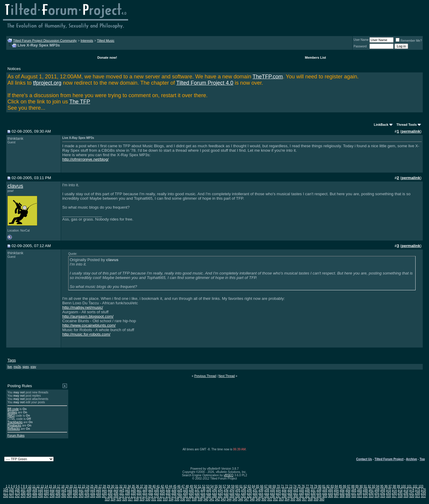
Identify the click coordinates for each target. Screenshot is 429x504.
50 (195, 486)
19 (67, 486)
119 (93, 490)
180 (23, 493)
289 (232, 496)
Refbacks (14, 429)
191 (87, 493)
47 (183, 486)
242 (383, 493)
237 (354, 493)
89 (357, 486)
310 (354, 496)
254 (29, 496)
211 (203, 493)
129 (151, 490)
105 (11, 490)
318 (400, 496)
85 (340, 486)
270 (122, 496)
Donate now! (107, 58)
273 (139, 496)
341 (212, 499)
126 (133, 490)
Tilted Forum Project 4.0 (205, 83)
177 (6, 493)
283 (197, 496)
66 (262, 486)
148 (261, 490)
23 (84, 486)
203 (157, 493)
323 (107, 499)
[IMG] (11, 416)
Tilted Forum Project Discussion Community (45, 41)
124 (122, 490)
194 (104, 493)
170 (389, 490)
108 (29, 490)
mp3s (17, 367)
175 (418, 490)
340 (206, 499)
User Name (361, 40)
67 (266, 486)
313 (371, 496)
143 (232, 490)
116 (75, 490)
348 (252, 499)
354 (287, 499)
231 (319, 493)
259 (58, 496)
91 (365, 486)
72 (286, 486)
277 (162, 496)
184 (46, 493)
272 (133, 496)
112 (52, 490)
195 (110, 493)
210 (197, 493)
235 (342, 493)
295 (267, 496)
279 (174, 496)
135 (185, 490)
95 (382, 486)
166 (365, 490)
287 (220, 496)
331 (154, 499)
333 (165, 499)
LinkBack (381, 125)
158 (319, 490)
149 (267, 490)
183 (41, 493)
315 (383, 496)
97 (390, 486)
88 (353, 486)
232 (325, 493)
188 (70, 493)
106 (17, 490)
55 (216, 486)
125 (128, 490)
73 (291, 486)
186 (58, 493)
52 (204, 486)
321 (418, 496)
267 (104, 496)
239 (365, 493)
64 (253, 486)
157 (313, 490)
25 (92, 486)
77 (307, 486)
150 (272, 490)
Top (422, 459)
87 (349, 486)
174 (412, 490)
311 (359, 496)
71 (283, 486)
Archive (412, 459)
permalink (411, 131)
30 (112, 486)
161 (336, 490)
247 (412, 493)
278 (168, 496)
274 (145, 496)
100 (404, 486)
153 (290, 490)
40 (154, 486)
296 (272, 496)
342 (217, 499)
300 (296, 496)
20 (71, 486)
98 (394, 486)
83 (332, 486)
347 (247, 499)
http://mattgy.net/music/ (83, 307)
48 (187, 486)
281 (185, 496)
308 (342, 496)
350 (264, 499)
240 (371, 493)
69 (274, 486)
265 (93, 496)
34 (129, 486)
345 (235, 499)
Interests (87, 41)
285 (209, 496)
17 (59, 486)
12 (38, 486)
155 (302, 490)
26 (96, 486)
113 (58, 490)
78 (311, 486)
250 (6, 496)
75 (299, 486)
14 (46, 486)
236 (348, 493)
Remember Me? (409, 41)
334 (171, 499)
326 (125, 499)
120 (98, 490)
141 (220, 490)
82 (328, 486)
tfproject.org (47, 83)
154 (296, 490)
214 (220, 493)
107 (23, 490)
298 (284, 496)
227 (296, 493)
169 (383, 490)
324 (113, 499)
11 (34, 486)
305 (325, 496)
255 (35, 496)
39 (150, 486)
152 (284, 490)
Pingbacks (14, 425)
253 (23, 496)
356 (299, 499)
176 (423, 490)
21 (75, 486)
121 (104, 490)
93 (373, 486)
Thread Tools (407, 125)
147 (255, 490)
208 (185, 493)
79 (316, 486)
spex (26, 367)
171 (394, 490)
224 (278, 493)
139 (209, 490)
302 (307, 496)
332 (160, 499)
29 (108, 486)
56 (220, 486)
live (10, 367)
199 (133, 493)
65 (258, 486)
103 (421, 486)
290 (238, 496)
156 (307, 490)
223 (272, 493)
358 (310, 499)
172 (400, 490)
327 (130, 499)
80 (320, 486)
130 (157, 490)
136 (191, 490)
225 (284, 493)
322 (423, 496)
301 (302, 496)
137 (197, 490)
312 (365, 496)
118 (87, 490)
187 (64, 493)
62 (245, 486)
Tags (12, 360)
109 (35, 490)
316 (389, 496)
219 (249, 493)
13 (42, 486)
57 (224, 486)
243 (389, 493)
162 (342, 490)
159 (325, 490)
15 (50, 486)
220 (255, 493)
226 (290, 493)
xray (33, 367)
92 (370, 486)
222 (267, 493)
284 (203, 496)
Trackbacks (15, 422)
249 (423, 493)
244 (394, 493)
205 (168, 493)
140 (215, 490)
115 (70, 490)
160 (331, 490)
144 (238, 490)
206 (174, 493)
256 (41, 496)
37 (142, 486)
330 (148, 499)
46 (179, 486)
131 (162, 490)
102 (415, 486)
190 (81, 493)
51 (199, 486)
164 (354, 490)
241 (377, 493)
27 (100, 486)
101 (409, 486)
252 (17, 496)
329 (142, 499)
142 (226, 490)
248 (418, 493)
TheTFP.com (268, 77)
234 (336, 493)
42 (162, 486)
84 (336, 486)
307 (336, 496)
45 (175, 486)
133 (174, 490)
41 (158, 486)
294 (261, 496)
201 (145, 493)
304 (319, 496)
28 (104, 486)
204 (162, 493)
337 (188, 499)
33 (125, 486)
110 (41, 490)
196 (116, 493)
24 (88, 486)
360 (322, 499)
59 (233, 486)
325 (119, 499)
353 (281, 499)
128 (145, 490)
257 (46, 496)
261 (70, 496)
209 (191, 493)
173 (406, 490)
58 (229, 486)
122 (110, 490)
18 (63, 486)
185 (52, 493)
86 (345, 486)
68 (270, 486)
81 (324, 486)
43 (166, 486)
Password (360, 46)
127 (139, 490)
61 (241, 486)
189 (75, 493)
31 (117, 486)
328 (136, 499)
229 (307, 493)
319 (406, 496)
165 (359, 490)
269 (116, 496)
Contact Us (364, 459)
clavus (15, 186)
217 (238, 493)
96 (386, 486)
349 (258, 499)
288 (226, 496)
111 (46, 490)
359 (316, 499)
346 (241, 499)
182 (35, 493)
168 (377, 490)
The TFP (80, 102)
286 (215, 496)
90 (361, 486)
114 (64, 490)
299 (290, 496)
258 (52, 496)
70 (278, 486)
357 (304, 499)
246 (406, 493)
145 (244, 490)
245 (400, 493)
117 (81, 490)
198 (128, 493)
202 (151, 493)
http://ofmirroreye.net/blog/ (86, 159)
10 (30, 486)
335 (177, 499)
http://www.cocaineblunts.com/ (89, 325)
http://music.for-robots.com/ (86, 334)
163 (348, 490)
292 (249, 496)
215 (226, 493)
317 (394, 496)
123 (116, 490)
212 (209, 493)
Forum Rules (16, 436)
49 (191, 486)
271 (128, 496)
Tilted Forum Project (389, 459)
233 (331, 493)
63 (249, 486)
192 (93, 493)
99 (398, 486)
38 (146, 486)
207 (180, 493)
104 (6, 490)
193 (98, 493)
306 (331, 496)
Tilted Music (106, 41)
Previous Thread (205, 376)
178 (11, 493)
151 (278, 490)
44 (171, 486)
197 (122, 493)
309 (348, 496)
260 (64, 496)
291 (244, 496)
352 (275, 499)
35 (133, 486)
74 (295, 486)
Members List (315, 58)
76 (303, 486)
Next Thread (227, 376)
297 (278, 496)
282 (191, 496)
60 (237, 486)
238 (359, 493)
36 (137, 486)
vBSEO (229, 475)
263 (81, 496)
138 (203, 490)
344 (229, 499)
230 (313, 493)
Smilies (12, 412)
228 (302, 493)
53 (208, 486)
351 (270, 499)
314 (377, 496)
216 (232, 493)
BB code (13, 409)
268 (110, 496)
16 (55, 486)
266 (98, 496)
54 (212, 486)
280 (180, 496)
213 (215, 493)
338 (194, 499)
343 (223, 499)
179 (17, 493)
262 (75, 496)
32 (121, 486)
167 (371, 490)
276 (157, 496)
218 (244, 493)
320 (412, 496)
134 (180, 490)
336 (183, 499)
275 (151, 496)
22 (79, 486)
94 (378, 486)
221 (261, 493)
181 (29, 493)
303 (313, 496)
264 (87, 496)
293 (255, 496)
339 (200, 499)
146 (249, 490)
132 (168, 490)
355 (293, 499)
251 (11, 496)
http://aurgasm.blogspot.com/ (88, 316)
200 (139, 493)
